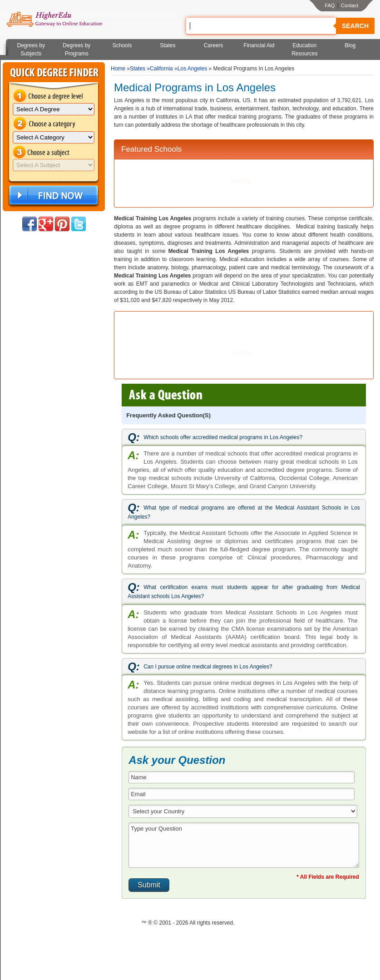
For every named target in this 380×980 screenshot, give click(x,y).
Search (355, 26)
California (161, 69)
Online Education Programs (54, 20)
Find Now (53, 196)
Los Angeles (192, 69)
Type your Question (244, 845)
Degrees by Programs (76, 49)
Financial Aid (259, 45)
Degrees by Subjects (31, 49)
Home (118, 69)
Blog (350, 45)
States (168, 45)
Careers (214, 45)
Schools (122, 45)
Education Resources (304, 49)
